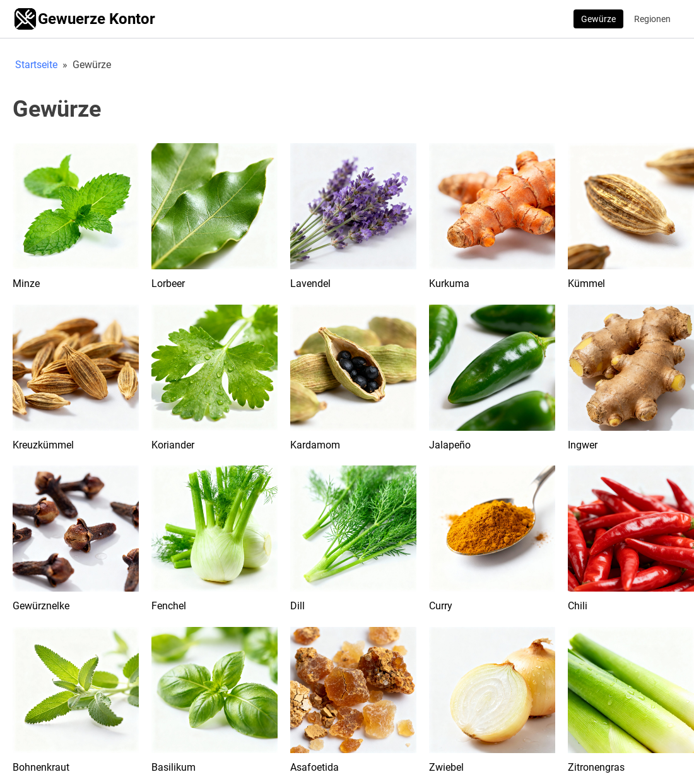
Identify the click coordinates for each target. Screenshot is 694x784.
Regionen (652, 19)
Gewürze (598, 19)
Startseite (36, 65)
